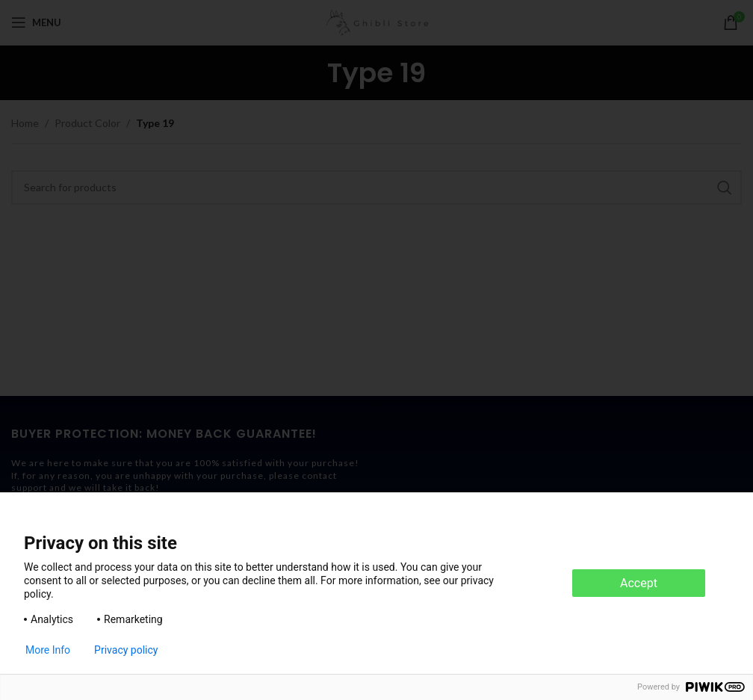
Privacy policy (126, 650)
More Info (48, 650)
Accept (639, 583)
